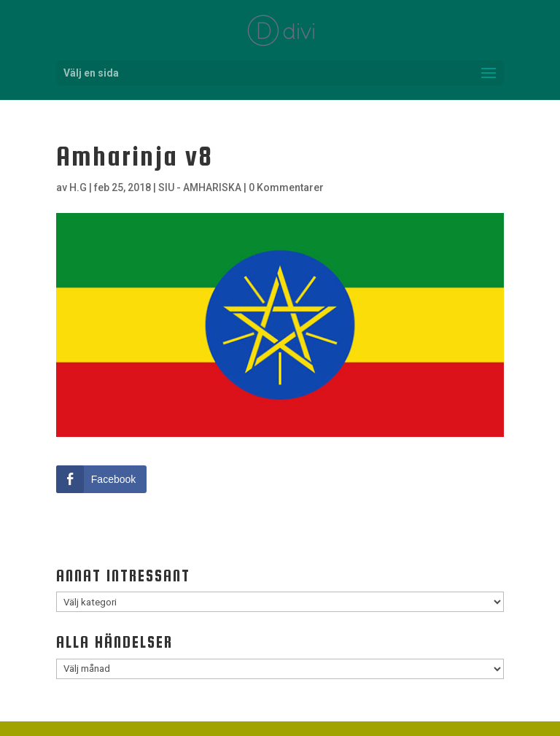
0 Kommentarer (286, 187)
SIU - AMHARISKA (200, 187)
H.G (78, 187)
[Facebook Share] (101, 479)
